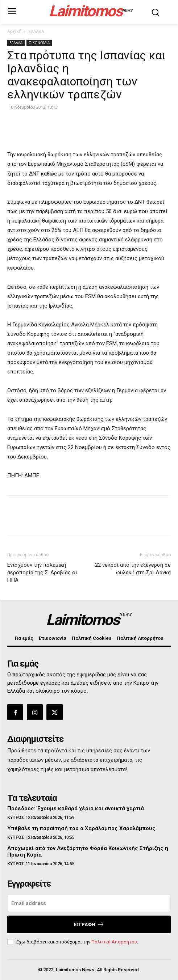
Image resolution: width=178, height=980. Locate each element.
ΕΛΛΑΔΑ (36, 31)
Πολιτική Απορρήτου (114, 942)
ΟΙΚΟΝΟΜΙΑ (39, 43)
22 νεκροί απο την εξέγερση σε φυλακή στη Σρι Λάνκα (133, 569)
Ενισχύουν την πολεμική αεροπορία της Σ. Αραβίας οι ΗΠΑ (42, 573)
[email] (89, 903)
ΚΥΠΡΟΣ (15, 818)
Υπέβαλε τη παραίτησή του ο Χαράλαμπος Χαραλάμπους (81, 828)
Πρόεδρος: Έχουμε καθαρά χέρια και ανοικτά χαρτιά (76, 808)
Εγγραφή (89, 924)
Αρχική (14, 31)
